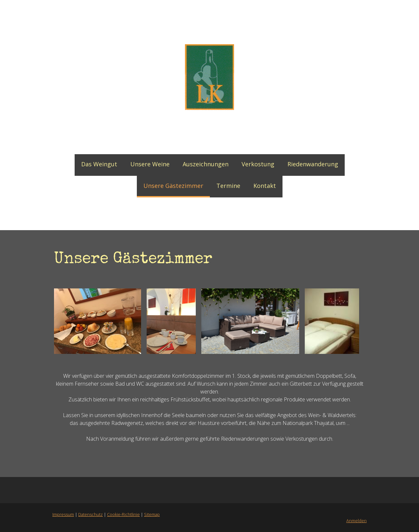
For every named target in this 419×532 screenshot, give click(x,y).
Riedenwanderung (313, 164)
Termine (228, 186)
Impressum (63, 514)
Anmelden (356, 521)
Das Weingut (99, 164)
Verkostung (258, 164)
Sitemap (152, 514)
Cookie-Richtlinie (123, 514)
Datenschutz (91, 514)
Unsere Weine (150, 164)
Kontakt (265, 186)
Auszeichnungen (206, 164)
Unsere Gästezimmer (173, 186)
